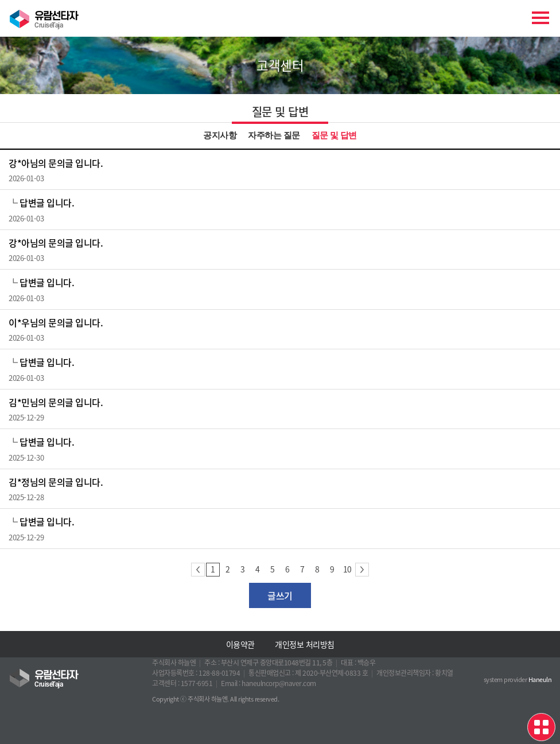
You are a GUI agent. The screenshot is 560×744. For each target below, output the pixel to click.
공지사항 (220, 135)
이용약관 (240, 644)
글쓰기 (280, 595)
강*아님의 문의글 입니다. (56, 163)
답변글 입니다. (47, 202)
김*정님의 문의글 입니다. (56, 482)
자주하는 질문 (274, 135)
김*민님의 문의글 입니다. (56, 402)
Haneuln (540, 679)
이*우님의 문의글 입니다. (56, 322)
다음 (362, 570)
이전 (198, 570)
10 (347, 569)
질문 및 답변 (334, 135)
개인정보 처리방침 (305, 644)
